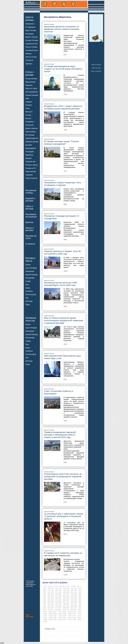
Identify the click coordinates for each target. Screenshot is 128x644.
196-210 (58, 590)
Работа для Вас (96, 68)
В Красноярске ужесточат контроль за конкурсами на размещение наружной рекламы (63, 476)
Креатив (29, 222)
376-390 (74, 594)
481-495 (51, 598)
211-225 (66, 590)
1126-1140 (52, 616)
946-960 (58, 610)
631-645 (51, 602)
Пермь (28, 305)
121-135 (58, 588)
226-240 (74, 590)
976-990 (74, 610)
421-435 (58, 596)
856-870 (51, 608)
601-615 (74, 600)
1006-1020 (52, 612)
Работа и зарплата (96, 71)
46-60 (62, 586)
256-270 (51, 592)
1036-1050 (72, 612)
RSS (27, 615)
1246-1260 (52, 619)
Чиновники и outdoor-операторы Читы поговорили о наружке (63, 184)
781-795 (51, 606)
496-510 (58, 598)
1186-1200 (52, 618)
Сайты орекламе (29, 207)
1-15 (45, 586)
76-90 (73, 586)
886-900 (66, 608)
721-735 (58, 604)
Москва (28, 265)
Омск (27, 285)
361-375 (66, 594)
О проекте (30, 244)
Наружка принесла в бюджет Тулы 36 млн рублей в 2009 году (62, 252)
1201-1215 (62, 618)
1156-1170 (72, 616)
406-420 (51, 596)
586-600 (66, 600)
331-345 (51, 594)
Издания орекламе (30, 200)
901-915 (74, 608)
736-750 (66, 604)
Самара (28, 281)
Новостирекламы (30, 19)
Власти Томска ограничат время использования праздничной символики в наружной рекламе (64, 320)
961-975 (66, 610)
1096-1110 (72, 614)
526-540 (74, 598)
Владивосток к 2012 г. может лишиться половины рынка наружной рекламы (63, 107)
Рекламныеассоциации (31, 215)
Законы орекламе (30, 229)
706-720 (51, 604)
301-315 (74, 592)
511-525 (66, 598)
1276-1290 (72, 619)
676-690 (74, 602)
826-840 (74, 606)
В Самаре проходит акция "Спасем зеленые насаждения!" (61, 143)
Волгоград (29, 301)
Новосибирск (30, 271)
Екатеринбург (30, 278)
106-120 (51, 588)
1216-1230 (72, 618)
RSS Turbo (30, 617)
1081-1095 (62, 614)
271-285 (58, 592)
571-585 (58, 600)
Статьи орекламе (30, 73)
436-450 (66, 596)
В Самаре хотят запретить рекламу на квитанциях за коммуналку (63, 554)
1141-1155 (62, 616)
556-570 (51, 600)
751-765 (74, 604)
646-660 (58, 602)
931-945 (51, 610)
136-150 (66, 588)
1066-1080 (52, 614)
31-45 (56, 586)
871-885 (58, 608)
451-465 (74, 596)
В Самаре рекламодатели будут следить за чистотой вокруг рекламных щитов (63, 69)
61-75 (68, 586)
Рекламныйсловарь (31, 192)
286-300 (66, 592)
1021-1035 (62, 612)
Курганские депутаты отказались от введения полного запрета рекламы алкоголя (62, 29)
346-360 (58, 594)
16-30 (50, 586)
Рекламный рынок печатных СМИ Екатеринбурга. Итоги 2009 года (60, 284)
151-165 (74, 588)
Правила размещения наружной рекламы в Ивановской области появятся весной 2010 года (60, 435)
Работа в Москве (96, 65)
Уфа (27, 298)
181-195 (51, 590)
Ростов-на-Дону (31, 295)
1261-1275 (62, 619)
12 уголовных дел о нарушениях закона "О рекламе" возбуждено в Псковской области (64, 516)
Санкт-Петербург (31, 268)
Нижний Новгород (31, 275)
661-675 (66, 602)
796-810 (58, 606)
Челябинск (29, 291)
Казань (28, 288)
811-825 (66, 606)
